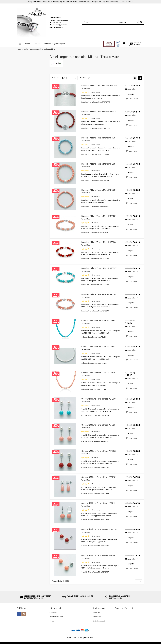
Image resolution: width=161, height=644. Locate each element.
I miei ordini (97, 617)
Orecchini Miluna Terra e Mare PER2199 (99, 503)
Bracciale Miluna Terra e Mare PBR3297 (99, 268)
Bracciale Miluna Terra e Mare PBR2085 (99, 164)
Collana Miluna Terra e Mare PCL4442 (98, 347)
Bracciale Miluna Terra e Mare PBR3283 (99, 242)
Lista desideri (132, 99)
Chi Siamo (53, 612)
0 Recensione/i (95, 92)
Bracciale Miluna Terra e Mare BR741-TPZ (100, 112)
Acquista (131, 94)
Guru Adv (76, 638)
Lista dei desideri (99, 621)
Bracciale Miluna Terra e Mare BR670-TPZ (100, 86)
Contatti (37, 44)
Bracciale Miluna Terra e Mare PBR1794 (99, 138)
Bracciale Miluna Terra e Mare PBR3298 (99, 294)
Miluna (134, 89)
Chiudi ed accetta (127, 2)
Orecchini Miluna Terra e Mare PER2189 (99, 477)
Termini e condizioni (56, 617)
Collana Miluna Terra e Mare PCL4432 (98, 320)
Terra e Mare (86, 88)
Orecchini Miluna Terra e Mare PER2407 (99, 555)
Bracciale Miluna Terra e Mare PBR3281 (99, 216)
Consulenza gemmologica (54, 44)
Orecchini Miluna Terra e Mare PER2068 (99, 451)
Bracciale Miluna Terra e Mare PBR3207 (99, 190)
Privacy (52, 621)
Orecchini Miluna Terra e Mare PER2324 (99, 529)
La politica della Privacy (110, 2)
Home (27, 44)
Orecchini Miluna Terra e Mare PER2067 (99, 425)
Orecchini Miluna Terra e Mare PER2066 (99, 399)
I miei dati (96, 612)
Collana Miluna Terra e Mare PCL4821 (98, 373)
